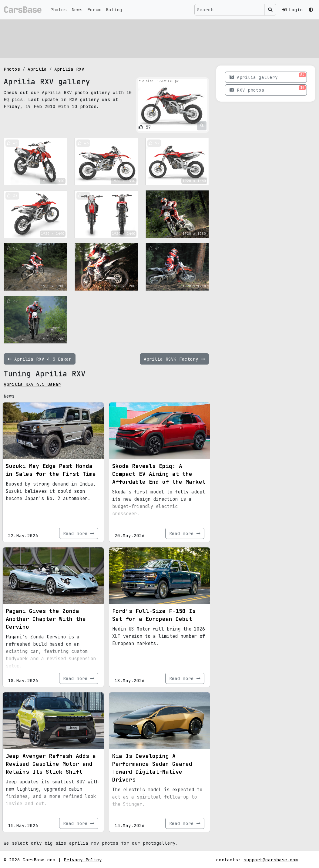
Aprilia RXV (69, 69)
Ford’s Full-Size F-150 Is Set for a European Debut (154, 615)
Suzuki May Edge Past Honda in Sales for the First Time (51, 470)
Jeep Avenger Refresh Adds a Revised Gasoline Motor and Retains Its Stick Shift (51, 764)
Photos (59, 10)
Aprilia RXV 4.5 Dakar (32, 384)
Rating (114, 10)
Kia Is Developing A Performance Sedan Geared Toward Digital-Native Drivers (152, 768)
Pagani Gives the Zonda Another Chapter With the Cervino (46, 619)
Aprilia (37, 69)
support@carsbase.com (271, 860)
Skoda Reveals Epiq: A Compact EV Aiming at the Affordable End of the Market (159, 474)
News (77, 10)
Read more (79, 533)
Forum (94, 10)
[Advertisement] (159, 38)
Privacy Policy (83, 860)
